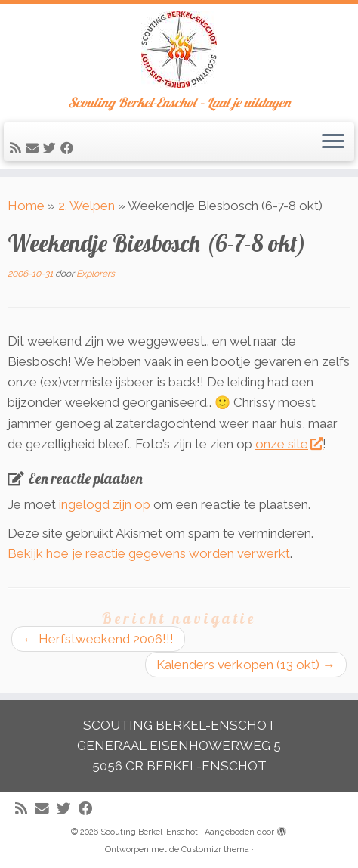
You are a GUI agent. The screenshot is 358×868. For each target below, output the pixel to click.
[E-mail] (34, 148)
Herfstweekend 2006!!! (98, 639)
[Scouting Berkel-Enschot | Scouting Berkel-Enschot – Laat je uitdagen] (179, 50)
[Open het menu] (333, 142)
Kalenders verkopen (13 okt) (246, 665)
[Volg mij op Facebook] (69, 148)
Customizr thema (215, 849)
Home (26, 206)
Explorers (96, 274)
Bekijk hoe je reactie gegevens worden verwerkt (149, 553)
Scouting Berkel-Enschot (149, 832)
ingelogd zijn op (105, 504)
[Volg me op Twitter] (52, 148)
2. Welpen (86, 206)
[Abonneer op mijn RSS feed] (18, 148)
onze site (289, 444)
